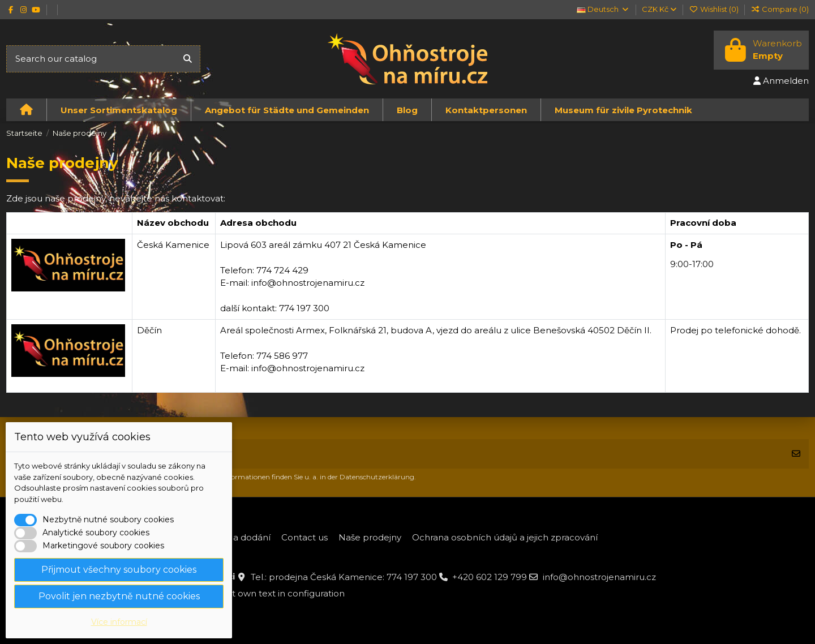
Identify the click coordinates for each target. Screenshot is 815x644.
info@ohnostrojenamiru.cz (599, 577)
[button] (119, 110)
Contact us (304, 537)
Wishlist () (714, 9)
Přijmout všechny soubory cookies (119, 570)
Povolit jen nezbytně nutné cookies (119, 596)
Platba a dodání (237, 537)
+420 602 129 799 (490, 577)
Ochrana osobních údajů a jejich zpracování (505, 537)
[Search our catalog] (188, 59)
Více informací (119, 622)
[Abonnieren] (796, 454)
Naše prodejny (370, 537)
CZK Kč (659, 9)
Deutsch (603, 9)
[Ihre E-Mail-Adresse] (395, 454)
